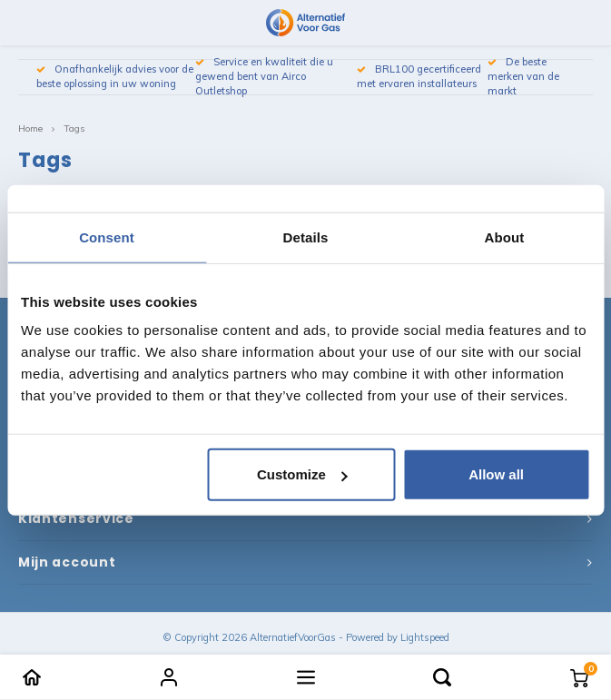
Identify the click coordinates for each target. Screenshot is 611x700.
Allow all (496, 474)
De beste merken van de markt (523, 76)
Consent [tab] (107, 237)
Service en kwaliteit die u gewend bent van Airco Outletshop (264, 76)
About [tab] (505, 237)
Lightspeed (425, 637)
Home (30, 128)
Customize (302, 474)
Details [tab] (306, 237)
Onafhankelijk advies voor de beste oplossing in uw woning (115, 76)
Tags (74, 128)
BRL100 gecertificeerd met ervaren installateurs (419, 76)
